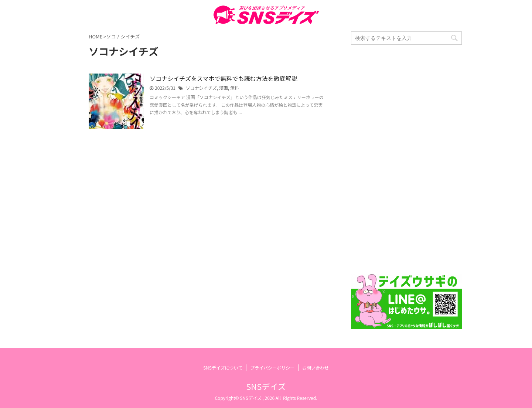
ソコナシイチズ (201, 88)
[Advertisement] (406, 159)
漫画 (224, 88)
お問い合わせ (316, 368)
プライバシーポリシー (272, 368)
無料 (235, 88)
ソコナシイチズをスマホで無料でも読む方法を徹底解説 (224, 78)
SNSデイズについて (223, 368)
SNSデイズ (266, 386)
